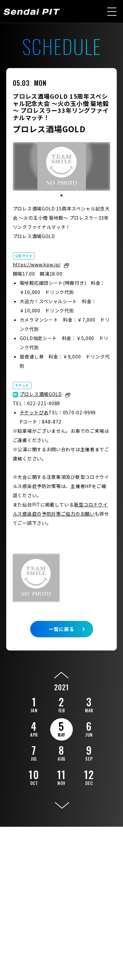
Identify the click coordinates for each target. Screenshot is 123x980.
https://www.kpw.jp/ (37, 264)
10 (34, 776)
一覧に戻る (61, 629)
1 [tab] (62, 196)
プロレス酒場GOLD (41, 394)
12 (89, 776)
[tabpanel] (62, 166)
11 (61, 776)
